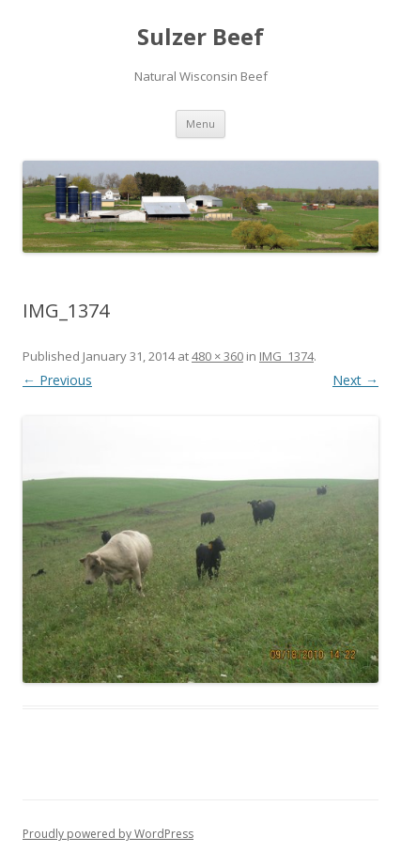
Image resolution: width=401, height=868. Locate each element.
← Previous (57, 380)
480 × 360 (217, 356)
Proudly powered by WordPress (108, 834)
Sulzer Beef (200, 37)
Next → (355, 380)
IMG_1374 (286, 356)
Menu (200, 124)
